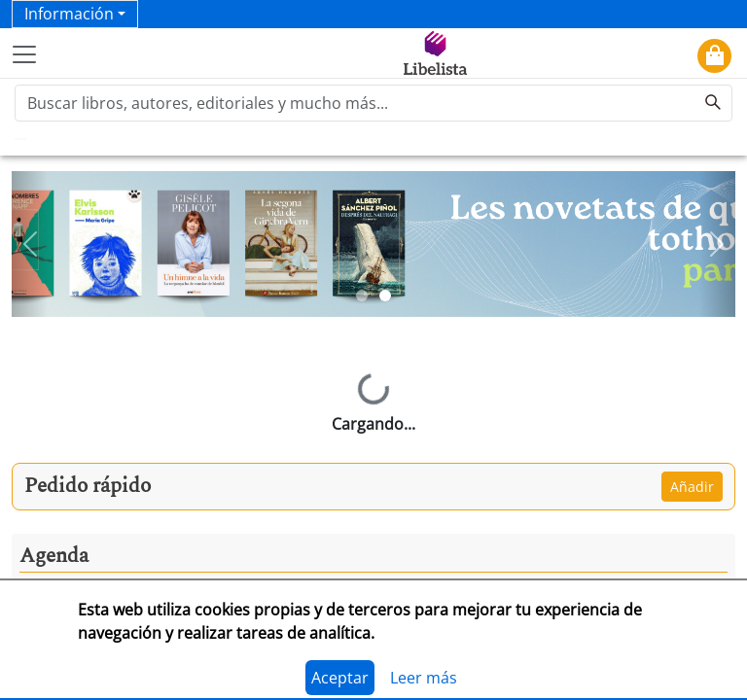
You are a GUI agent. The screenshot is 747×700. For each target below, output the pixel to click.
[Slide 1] (362, 296)
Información (69, 14)
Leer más (424, 678)
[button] (30, 244)
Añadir (692, 487)
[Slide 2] (385, 296)
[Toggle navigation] (24, 54)
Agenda (54, 556)
